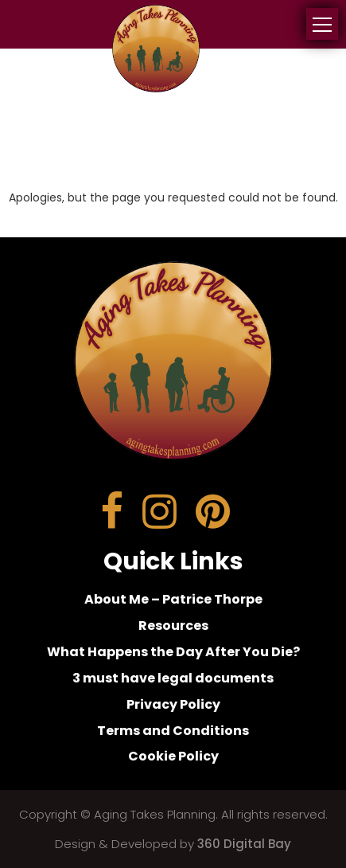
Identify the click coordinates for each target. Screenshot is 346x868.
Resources (173, 626)
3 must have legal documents (173, 678)
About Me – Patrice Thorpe (173, 599)
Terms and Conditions (173, 731)
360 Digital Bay (244, 844)
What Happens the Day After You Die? (173, 652)
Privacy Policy (173, 704)
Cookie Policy (173, 756)
